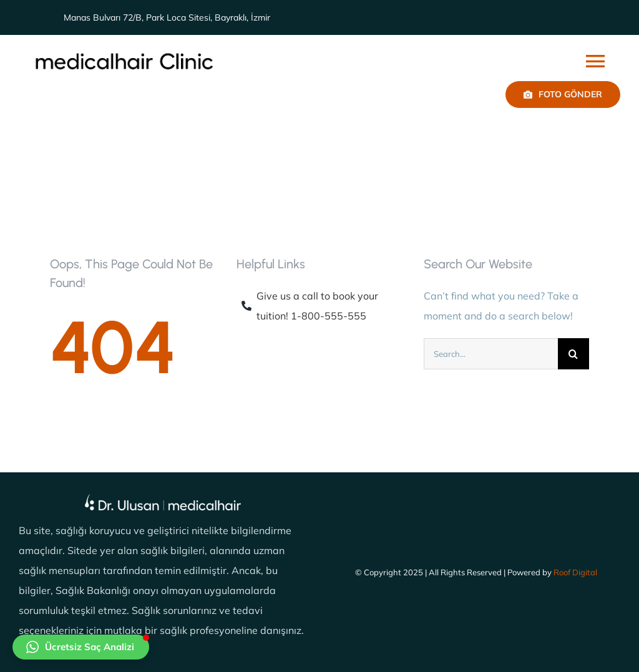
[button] (81, 647)
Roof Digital (575, 572)
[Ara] (573, 354)
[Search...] (491, 354)
